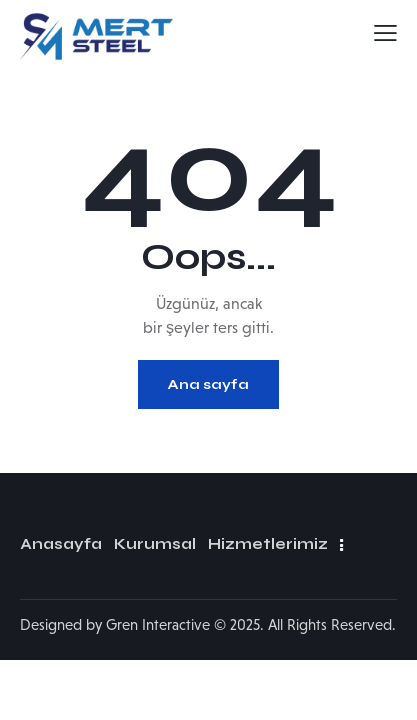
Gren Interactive (158, 624)
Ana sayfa (208, 384)
